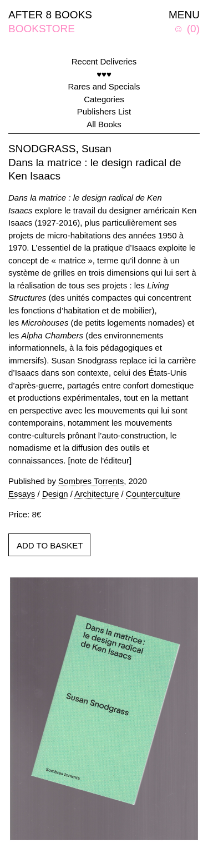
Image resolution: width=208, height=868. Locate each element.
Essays (22, 494)
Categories (104, 99)
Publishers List (104, 111)
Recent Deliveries (104, 61)
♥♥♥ (104, 74)
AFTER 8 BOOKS (50, 15)
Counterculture (153, 494)
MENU (184, 15)
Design (55, 494)
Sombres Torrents (91, 481)
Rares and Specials (104, 86)
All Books (104, 124)
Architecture (97, 494)
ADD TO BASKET (50, 545)
